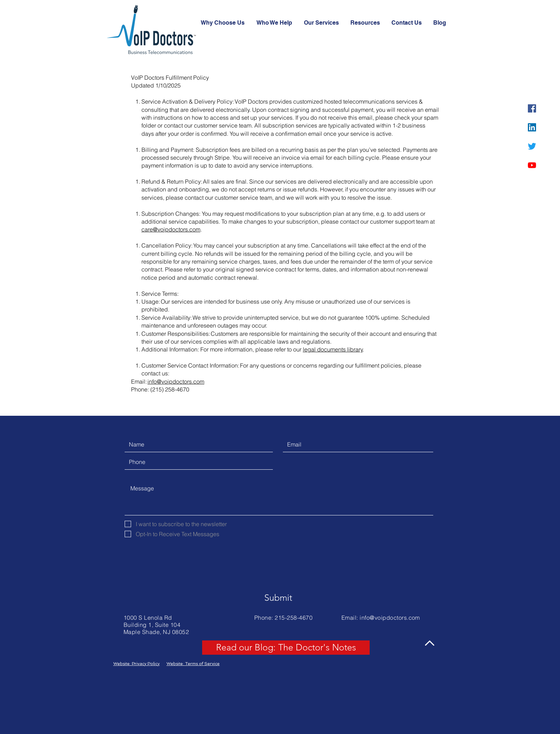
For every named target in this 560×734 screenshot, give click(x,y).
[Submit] (278, 598)
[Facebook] (532, 108)
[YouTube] (532, 165)
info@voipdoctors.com (176, 381)
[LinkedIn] (532, 127)
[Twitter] (532, 146)
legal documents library (333, 349)
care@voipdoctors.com (171, 229)
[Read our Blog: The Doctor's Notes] (286, 648)
